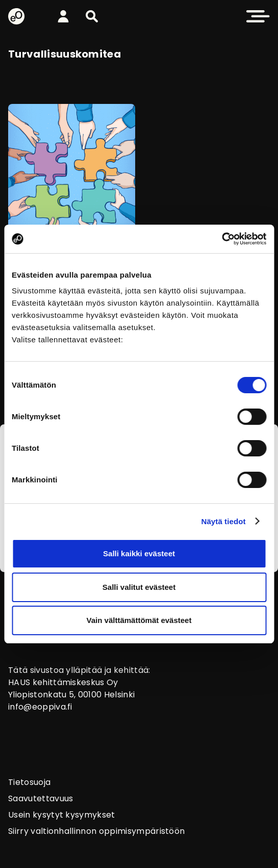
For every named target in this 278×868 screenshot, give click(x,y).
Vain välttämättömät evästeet (139, 620)
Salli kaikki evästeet (139, 553)
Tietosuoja (29, 782)
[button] (92, 16)
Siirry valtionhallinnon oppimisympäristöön (96, 831)
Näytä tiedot (224, 521)
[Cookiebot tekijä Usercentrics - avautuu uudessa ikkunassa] (222, 239)
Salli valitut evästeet (139, 587)
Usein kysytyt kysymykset (62, 815)
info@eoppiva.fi (40, 707)
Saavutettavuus (41, 798)
